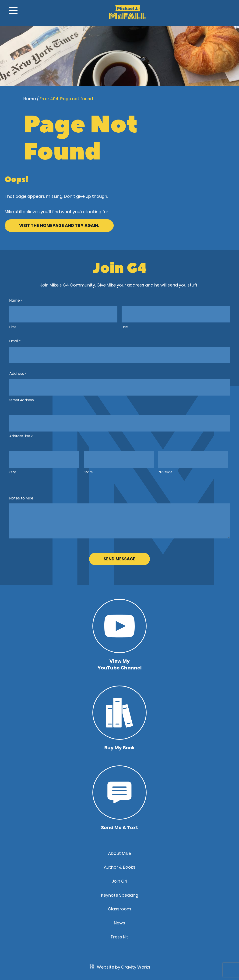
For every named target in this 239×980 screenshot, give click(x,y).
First (13, 327)
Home (30, 99)
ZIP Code (165, 472)
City (13, 472)
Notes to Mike (21, 498)
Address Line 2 (21, 436)
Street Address (22, 400)
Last (125, 327)
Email (15, 341)
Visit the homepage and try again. (59, 225)
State (88, 472)
